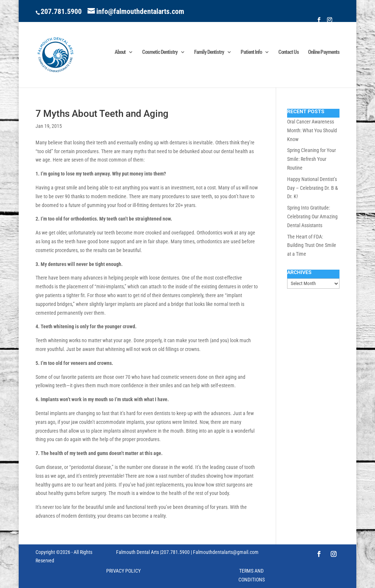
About (120, 52)
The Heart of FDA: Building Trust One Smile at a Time (312, 245)
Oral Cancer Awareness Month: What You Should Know (312, 130)
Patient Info (251, 52)
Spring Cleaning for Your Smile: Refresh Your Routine (311, 159)
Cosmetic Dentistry (160, 52)
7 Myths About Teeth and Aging (102, 114)
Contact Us (289, 52)
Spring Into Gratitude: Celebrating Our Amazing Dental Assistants (312, 217)
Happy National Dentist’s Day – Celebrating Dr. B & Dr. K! (313, 188)
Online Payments (324, 52)
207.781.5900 (61, 11)
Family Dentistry (209, 52)
